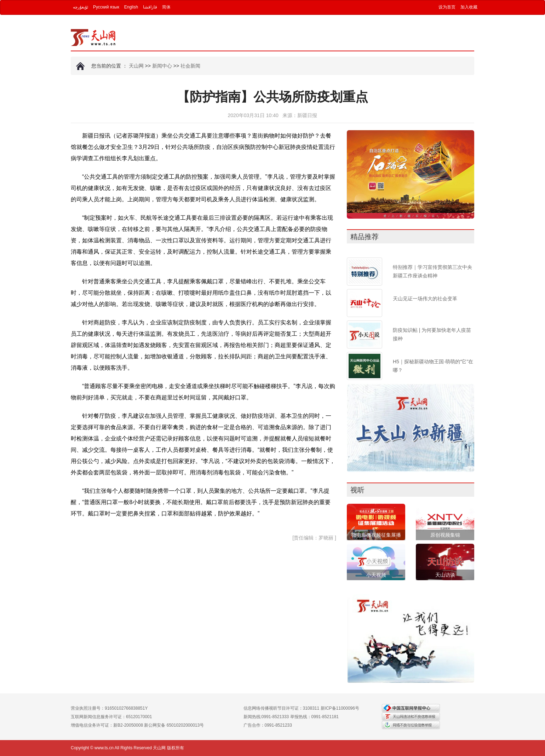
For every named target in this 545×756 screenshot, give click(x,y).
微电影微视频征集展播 (376, 535)
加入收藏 (469, 7)
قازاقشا (150, 7)
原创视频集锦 (445, 535)
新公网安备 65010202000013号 (174, 725)
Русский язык (106, 7)
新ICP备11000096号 (340, 708)
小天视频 (376, 575)
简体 (166, 7)
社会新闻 (190, 66)
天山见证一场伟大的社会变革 (425, 299)
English (131, 7)
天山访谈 (445, 575)
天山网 (136, 66)
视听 (357, 490)
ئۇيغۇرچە (81, 7)
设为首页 (447, 7)
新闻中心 (162, 66)
